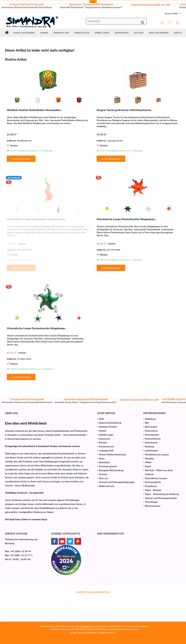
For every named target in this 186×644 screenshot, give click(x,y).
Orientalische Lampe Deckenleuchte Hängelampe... (127, 219)
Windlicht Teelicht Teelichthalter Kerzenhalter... (35, 110)
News (102, 458)
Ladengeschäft (106, 450)
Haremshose (151, 431)
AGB (101, 419)
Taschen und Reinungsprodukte (161, 498)
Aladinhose (151, 419)
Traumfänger (151, 502)
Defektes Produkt (108, 427)
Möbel (148, 462)
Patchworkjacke (153, 482)
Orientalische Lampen (156, 478)
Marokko (150, 458)
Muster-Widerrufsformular (112, 454)
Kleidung (149, 446)
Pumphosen (151, 486)
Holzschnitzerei (153, 439)
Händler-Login (106, 435)
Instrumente (151, 442)
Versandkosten (86, 626)
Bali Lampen (151, 427)
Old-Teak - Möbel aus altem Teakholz (159, 472)
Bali (147, 423)
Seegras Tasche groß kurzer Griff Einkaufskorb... (125, 110)
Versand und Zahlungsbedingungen (117, 482)
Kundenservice (106, 446)
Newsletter (104, 462)
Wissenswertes (153, 506)
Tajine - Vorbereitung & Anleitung (162, 494)
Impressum (104, 439)
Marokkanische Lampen (157, 454)
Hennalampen (152, 435)
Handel (102, 431)
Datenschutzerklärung (110, 423)
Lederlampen (152, 450)
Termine (103, 474)
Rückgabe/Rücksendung (111, 470)
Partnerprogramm (108, 466)
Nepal (148, 466)
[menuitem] (172, 13)
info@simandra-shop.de (174, 402)
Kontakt (103, 442)
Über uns (103, 478)
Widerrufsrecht (107, 486)
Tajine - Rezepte (153, 490)
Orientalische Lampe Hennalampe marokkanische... (37, 219)
